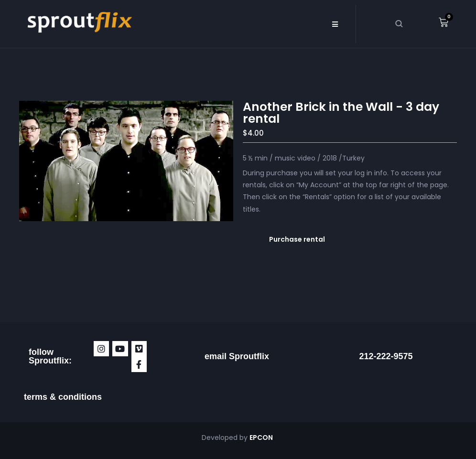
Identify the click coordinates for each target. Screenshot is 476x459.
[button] (335, 24)
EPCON (262, 438)
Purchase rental (297, 239)
